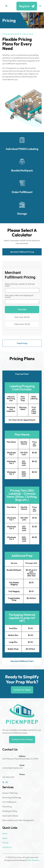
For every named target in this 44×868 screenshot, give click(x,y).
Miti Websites (34, 860)
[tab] (22, 252)
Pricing (5, 843)
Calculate (22, 309)
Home (5, 833)
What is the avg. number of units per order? (20, 285)
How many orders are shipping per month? (19, 296)
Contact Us (7, 847)
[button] (40, 6)
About (5, 838)
